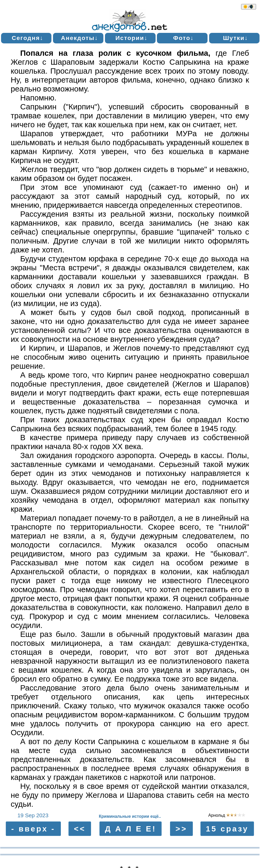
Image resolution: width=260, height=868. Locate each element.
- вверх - (33, 829)
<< (80, 829)
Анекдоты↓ (79, 38)
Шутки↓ (236, 38)
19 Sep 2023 (33, 815)
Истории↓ (132, 38)
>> (181, 829)
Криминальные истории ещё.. (130, 816)
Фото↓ (184, 38)
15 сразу (227, 829)
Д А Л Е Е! (131, 829)
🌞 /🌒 (249, 7)
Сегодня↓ (28, 38)
